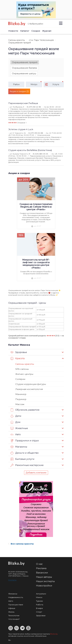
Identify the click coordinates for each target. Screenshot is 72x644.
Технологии (14, 615)
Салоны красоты (17, 40)
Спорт (39, 612)
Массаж (20, 404)
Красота (17, 358)
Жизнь (11, 612)
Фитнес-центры (24, 374)
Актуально (41, 594)
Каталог (25, 31)
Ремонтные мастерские (27, 465)
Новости (13, 31)
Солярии (20, 379)
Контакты (12, 580)
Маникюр (21, 394)
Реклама (41, 568)
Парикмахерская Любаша (23, 103)
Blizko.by (54, 634)
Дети (16, 416)
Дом (15, 422)
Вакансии (42, 573)
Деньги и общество (25, 453)
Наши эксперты (45, 581)
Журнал (47, 31)
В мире (39, 608)
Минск (39, 597)
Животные (19, 428)
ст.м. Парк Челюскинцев (41, 40)
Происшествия (16, 605)
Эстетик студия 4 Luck (21, 129)
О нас (39, 564)
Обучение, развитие (25, 410)
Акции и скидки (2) (19, 91)
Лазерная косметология (29, 389)
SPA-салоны (22, 369)
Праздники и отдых (25, 441)
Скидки (36, 31)
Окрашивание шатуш (24, 73)
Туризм (39, 601)
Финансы (13, 594)
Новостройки (44, 586)
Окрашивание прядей (25, 62)
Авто (16, 435)
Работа (40, 605)
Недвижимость (16, 597)
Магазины (19, 447)
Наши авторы (44, 577)
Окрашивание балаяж (25, 68)
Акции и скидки (19, 173)
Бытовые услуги (22, 459)
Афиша (12, 608)
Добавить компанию (36, 473)
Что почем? (14, 619)
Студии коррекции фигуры (31, 384)
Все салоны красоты (21, 544)
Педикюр (21, 399)
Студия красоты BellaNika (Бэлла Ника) (30, 150)
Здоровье (19, 352)
